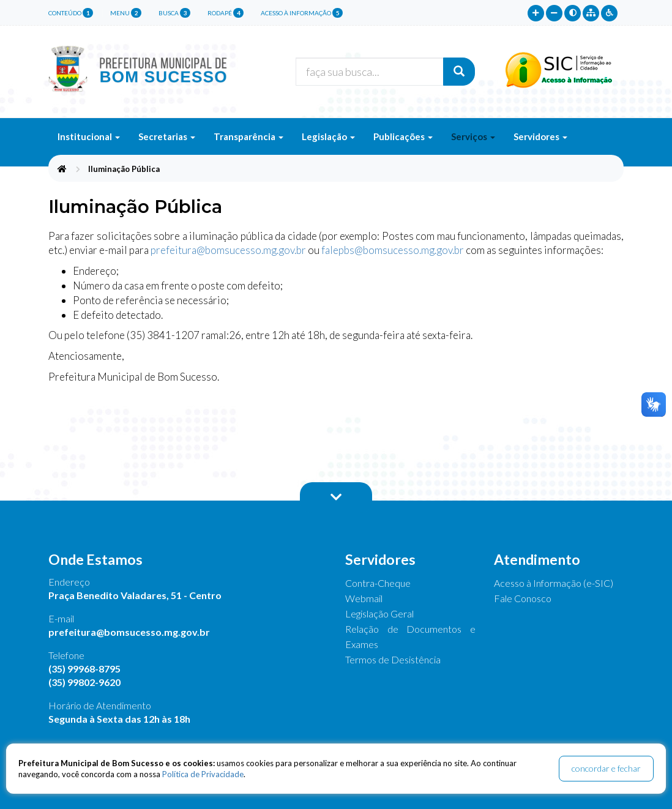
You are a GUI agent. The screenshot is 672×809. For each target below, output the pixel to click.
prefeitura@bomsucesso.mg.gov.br (228, 250)
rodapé (226, 13)
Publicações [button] (403, 136)
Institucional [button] (89, 136)
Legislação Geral (379, 613)
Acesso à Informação (302, 13)
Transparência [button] (248, 136)
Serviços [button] (473, 136)
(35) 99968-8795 (84, 669)
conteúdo (71, 13)
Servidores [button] (540, 136)
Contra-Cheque (378, 583)
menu (126, 13)
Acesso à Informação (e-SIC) (554, 583)
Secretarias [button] (167, 136)
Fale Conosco (523, 598)
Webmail (364, 598)
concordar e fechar (606, 768)
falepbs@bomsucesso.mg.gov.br (393, 250)
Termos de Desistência (393, 659)
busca (174, 13)
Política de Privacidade (203, 774)
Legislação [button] (328, 136)
